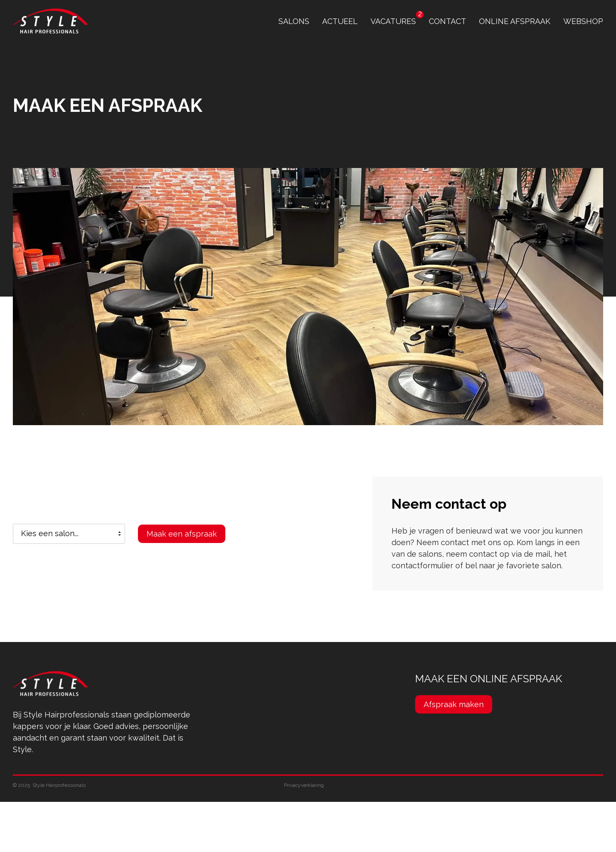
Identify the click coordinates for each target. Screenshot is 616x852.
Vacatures (393, 21)
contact (447, 21)
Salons (294, 21)
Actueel (340, 21)
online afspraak (515, 21)
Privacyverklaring (304, 785)
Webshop (583, 21)
